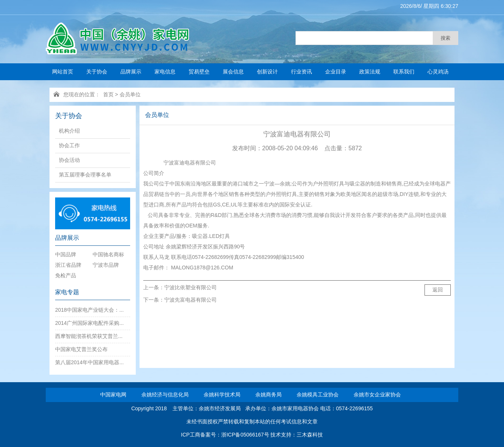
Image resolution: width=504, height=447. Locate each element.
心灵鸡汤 (438, 72)
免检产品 (66, 275)
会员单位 (130, 94)
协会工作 (69, 145)
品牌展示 (131, 72)
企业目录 (336, 72)
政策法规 (370, 72)
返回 (438, 290)
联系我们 (404, 72)
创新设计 (267, 72)
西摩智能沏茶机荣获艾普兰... (89, 336)
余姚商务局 (268, 395)
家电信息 (165, 72)
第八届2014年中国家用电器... (89, 362)
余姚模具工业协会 (318, 395)
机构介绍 (69, 131)
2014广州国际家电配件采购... (89, 323)
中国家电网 (113, 395)
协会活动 (69, 160)
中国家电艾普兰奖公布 (81, 349)
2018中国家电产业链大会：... (89, 310)
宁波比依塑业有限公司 (190, 287)
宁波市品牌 (106, 265)
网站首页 (63, 72)
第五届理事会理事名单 (85, 175)
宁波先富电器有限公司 (190, 300)
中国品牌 (66, 254)
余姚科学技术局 (222, 395)
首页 (108, 94)
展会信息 (233, 72)
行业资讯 (301, 72)
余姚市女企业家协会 (377, 395)
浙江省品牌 (68, 265)
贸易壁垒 (199, 72)
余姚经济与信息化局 (165, 395)
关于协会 (97, 72)
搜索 (445, 38)
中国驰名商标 (108, 254)
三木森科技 (310, 435)
